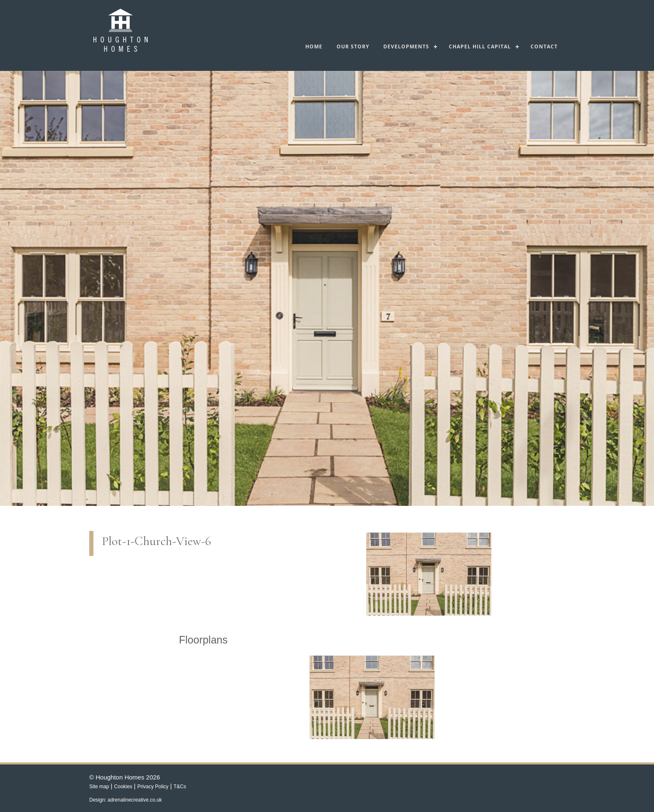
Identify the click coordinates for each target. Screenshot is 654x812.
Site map (99, 787)
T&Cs (180, 787)
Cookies (123, 787)
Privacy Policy (153, 787)
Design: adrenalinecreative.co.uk (126, 800)
